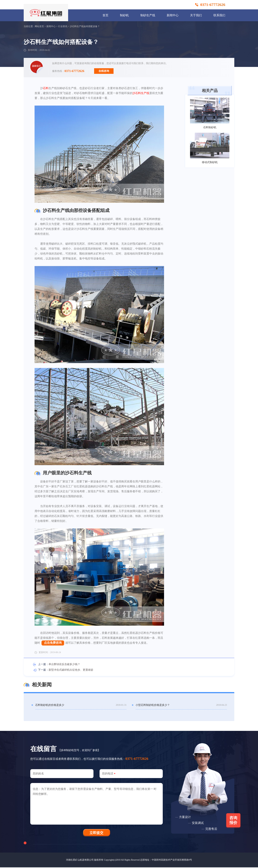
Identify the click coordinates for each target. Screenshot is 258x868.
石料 (46, 88)
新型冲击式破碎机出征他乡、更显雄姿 (71, 670)
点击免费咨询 (53, 643)
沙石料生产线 (141, 93)
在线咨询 (104, 71)
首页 (105, 15)
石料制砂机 (210, 127)
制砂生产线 (148, 15)
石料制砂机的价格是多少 (50, 705)
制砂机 (124, 15)
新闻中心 (173, 15)
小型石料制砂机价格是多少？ (153, 705)
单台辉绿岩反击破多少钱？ (64, 664)
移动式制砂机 (210, 162)
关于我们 (196, 15)
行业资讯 (63, 26)
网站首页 (39, 26)
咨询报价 (234, 821)
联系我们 (219, 15)
